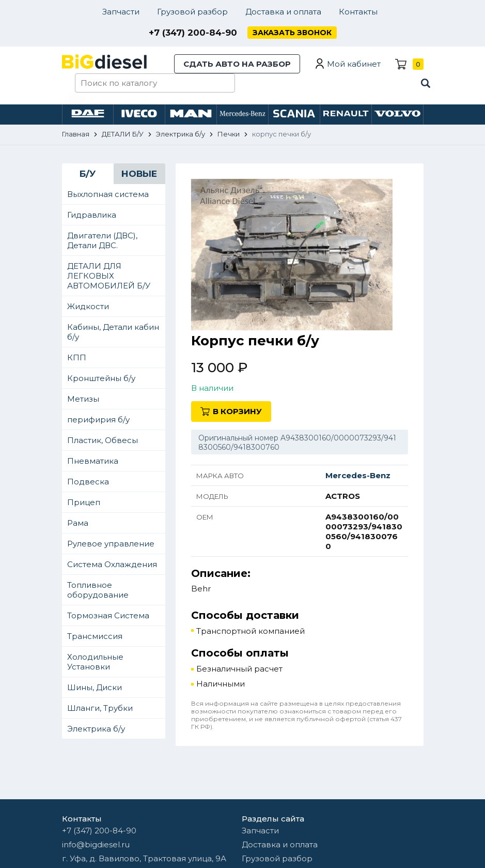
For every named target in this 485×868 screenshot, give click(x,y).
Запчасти (121, 12)
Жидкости (88, 306)
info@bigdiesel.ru (96, 844)
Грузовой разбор (192, 12)
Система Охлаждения (112, 564)
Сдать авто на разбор (237, 64)
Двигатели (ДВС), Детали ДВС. (102, 240)
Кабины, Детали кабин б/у (113, 332)
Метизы (83, 399)
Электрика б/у (96, 729)
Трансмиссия (95, 636)
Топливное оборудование (98, 590)
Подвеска (88, 482)
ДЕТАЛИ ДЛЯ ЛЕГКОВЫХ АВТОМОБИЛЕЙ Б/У (109, 276)
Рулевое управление (111, 544)
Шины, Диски (95, 687)
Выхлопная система (108, 194)
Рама (78, 523)
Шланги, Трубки (100, 708)
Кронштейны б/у (101, 378)
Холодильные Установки (95, 662)
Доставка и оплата (283, 12)
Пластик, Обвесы (103, 440)
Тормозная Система (108, 615)
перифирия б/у (98, 420)
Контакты (358, 12)
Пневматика (93, 461)
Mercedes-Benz (358, 475)
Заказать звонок (292, 33)
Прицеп (84, 502)
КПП (77, 357)
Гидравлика (92, 215)
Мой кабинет (354, 64)
